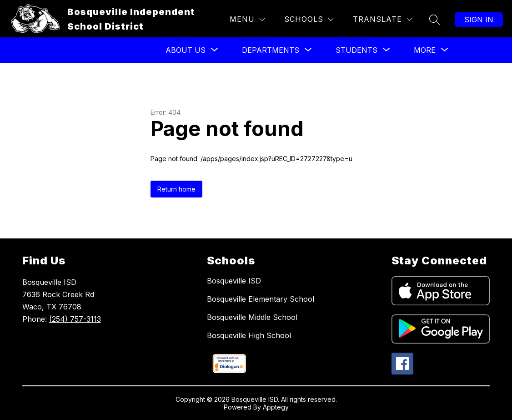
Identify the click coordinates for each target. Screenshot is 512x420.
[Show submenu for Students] (356, 50)
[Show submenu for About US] (186, 50)
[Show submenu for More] (425, 50)
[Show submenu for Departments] (271, 50)
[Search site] (435, 20)
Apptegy (276, 407)
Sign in (479, 20)
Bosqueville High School (249, 335)
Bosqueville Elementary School (261, 299)
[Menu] (247, 19)
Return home (176, 189)
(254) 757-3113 (75, 319)
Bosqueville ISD (234, 281)
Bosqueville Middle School (252, 317)
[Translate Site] (383, 19)
